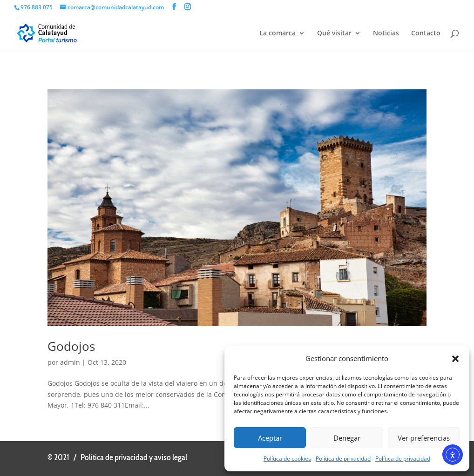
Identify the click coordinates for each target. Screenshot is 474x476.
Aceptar (270, 438)
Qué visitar (334, 34)
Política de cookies (287, 459)
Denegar (347, 438)
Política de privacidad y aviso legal (134, 457)
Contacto (426, 34)
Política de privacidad (343, 459)
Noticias (386, 34)
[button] (455, 359)
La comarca (278, 34)
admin (70, 362)
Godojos (71, 346)
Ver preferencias (424, 438)
